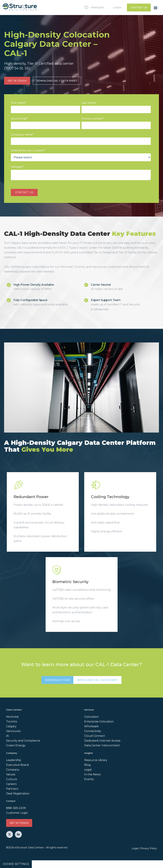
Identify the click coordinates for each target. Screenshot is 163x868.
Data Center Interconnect (102, 745)
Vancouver (14, 731)
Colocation (91, 717)
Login (117, 8)
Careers (11, 784)
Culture (12, 779)
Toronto (12, 722)
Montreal (12, 717)
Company (13, 770)
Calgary (11, 726)
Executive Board (17, 765)
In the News (92, 774)
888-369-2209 (16, 808)
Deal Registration (18, 794)
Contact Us (139, 8)
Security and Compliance (23, 741)
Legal (88, 770)
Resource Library (96, 760)
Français (93, 8)
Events (89, 779)
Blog (87, 765)
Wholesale (91, 726)
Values (11, 774)
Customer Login (17, 813)
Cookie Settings (16, 864)
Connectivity (93, 731)
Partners (12, 789)
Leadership (14, 760)
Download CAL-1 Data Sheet (57, 81)
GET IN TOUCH (17, 81)
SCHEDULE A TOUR (57, 680)
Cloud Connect (95, 736)
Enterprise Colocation (99, 722)
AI (7, 736)
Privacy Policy (149, 848)
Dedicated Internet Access (102, 741)
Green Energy (16, 745)
